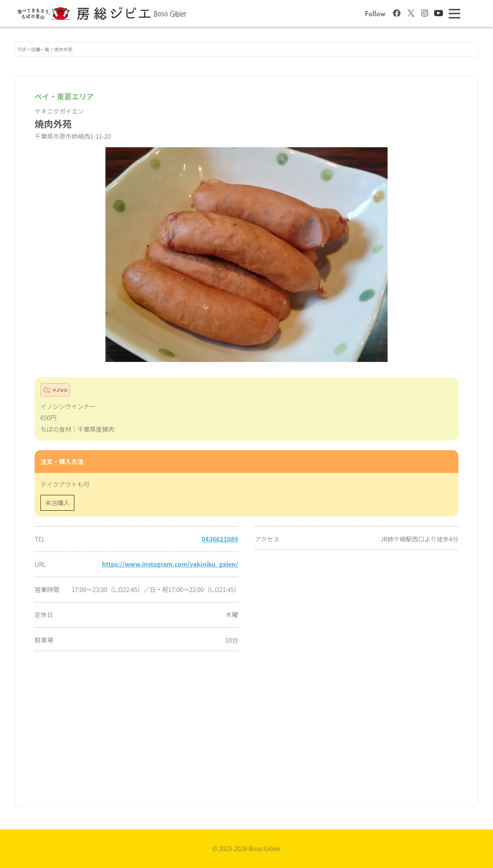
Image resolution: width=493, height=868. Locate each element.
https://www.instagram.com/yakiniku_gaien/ (170, 564)
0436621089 (220, 539)
